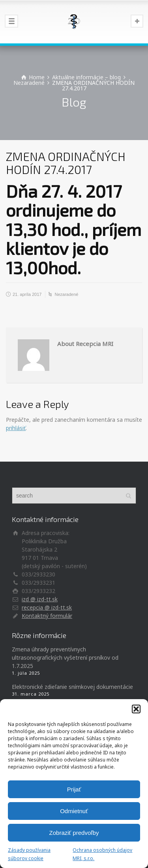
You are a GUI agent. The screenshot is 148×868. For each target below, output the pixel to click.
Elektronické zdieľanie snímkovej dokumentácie (72, 687)
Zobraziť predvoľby (74, 833)
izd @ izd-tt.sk (40, 599)
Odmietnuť (74, 811)
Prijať (74, 789)
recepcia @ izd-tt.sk (47, 607)
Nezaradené (66, 294)
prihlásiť (16, 428)
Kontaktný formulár (47, 616)
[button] (136, 709)
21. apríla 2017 (27, 294)
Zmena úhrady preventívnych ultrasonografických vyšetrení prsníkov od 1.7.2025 (65, 658)
